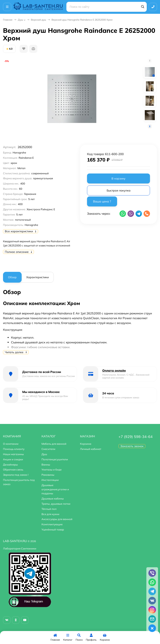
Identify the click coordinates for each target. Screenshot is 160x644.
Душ (20, 20)
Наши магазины (13, 454)
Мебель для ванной (54, 444)
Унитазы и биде (52, 470)
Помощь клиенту (14, 449)
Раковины (48, 475)
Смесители (48, 449)
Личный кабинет (91, 449)
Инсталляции (50, 480)
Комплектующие (52, 524)
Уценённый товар (53, 529)
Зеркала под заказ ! (16, 475)
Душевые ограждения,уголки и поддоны (55, 489)
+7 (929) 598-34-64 (136, 437)
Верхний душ (38, 20)
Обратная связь (13, 470)
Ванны (46, 465)
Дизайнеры (10, 465)
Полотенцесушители (55, 459)
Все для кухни (50, 514)
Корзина (86, 444)
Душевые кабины (53, 498)
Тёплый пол (49, 509)
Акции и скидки (13, 459)
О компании (11, 444)
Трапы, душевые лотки (56, 504)
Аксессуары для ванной (57, 519)
